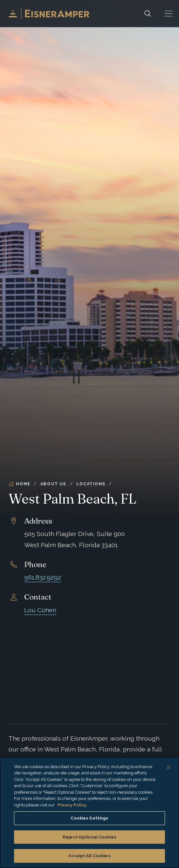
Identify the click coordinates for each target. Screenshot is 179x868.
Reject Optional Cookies (89, 837)
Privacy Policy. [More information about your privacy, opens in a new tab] (72, 805)
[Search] (148, 14)
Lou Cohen (40, 610)
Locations (91, 484)
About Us (53, 484)
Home (19, 484)
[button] (169, 14)
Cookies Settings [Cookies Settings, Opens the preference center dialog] (89, 818)
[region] (89, 813)
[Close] (169, 767)
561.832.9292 (43, 577)
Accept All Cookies (89, 856)
